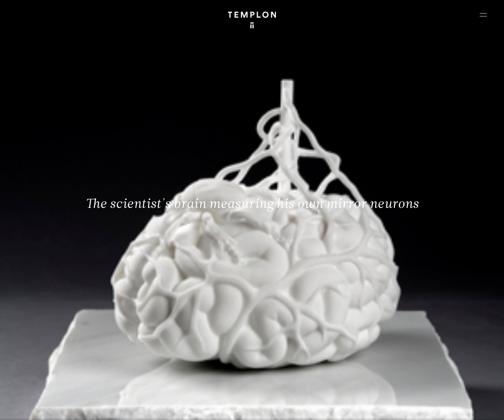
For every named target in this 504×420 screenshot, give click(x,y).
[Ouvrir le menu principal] (483, 15)
